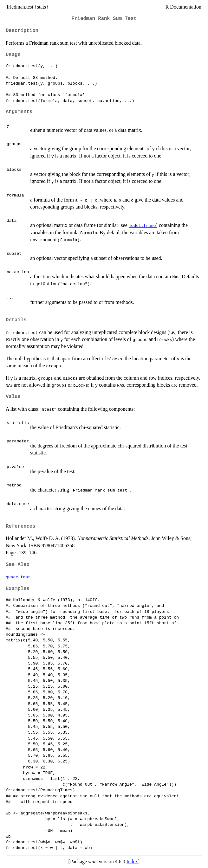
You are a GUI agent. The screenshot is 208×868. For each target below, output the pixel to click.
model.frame (142, 225)
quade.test (18, 577)
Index (132, 862)
